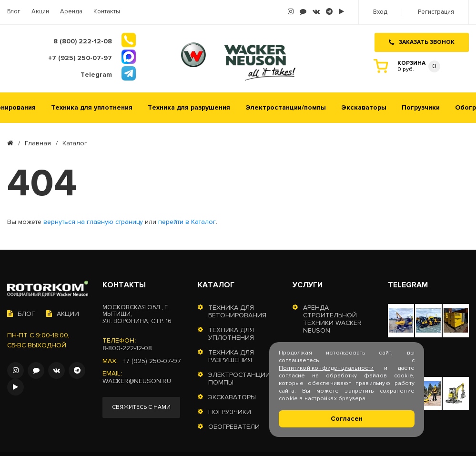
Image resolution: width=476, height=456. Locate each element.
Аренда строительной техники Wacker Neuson (332, 319)
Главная (38, 143)
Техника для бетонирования (237, 312)
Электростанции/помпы (286, 108)
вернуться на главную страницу (93, 222)
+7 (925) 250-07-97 (152, 361)
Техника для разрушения (189, 108)
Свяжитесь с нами (141, 407)
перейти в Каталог (187, 222)
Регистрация (436, 12)
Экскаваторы (364, 108)
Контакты (107, 12)
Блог (14, 12)
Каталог (216, 285)
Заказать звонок (422, 42)
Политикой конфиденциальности (326, 368)
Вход (380, 12)
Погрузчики (421, 108)
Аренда (71, 12)
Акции (40, 12)
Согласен (347, 419)
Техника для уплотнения (92, 108)
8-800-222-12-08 (127, 348)
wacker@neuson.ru (137, 381)
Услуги (308, 285)
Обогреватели (234, 427)
